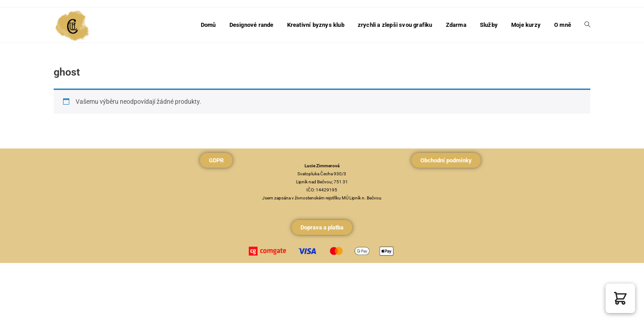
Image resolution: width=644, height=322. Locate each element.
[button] (620, 298)
